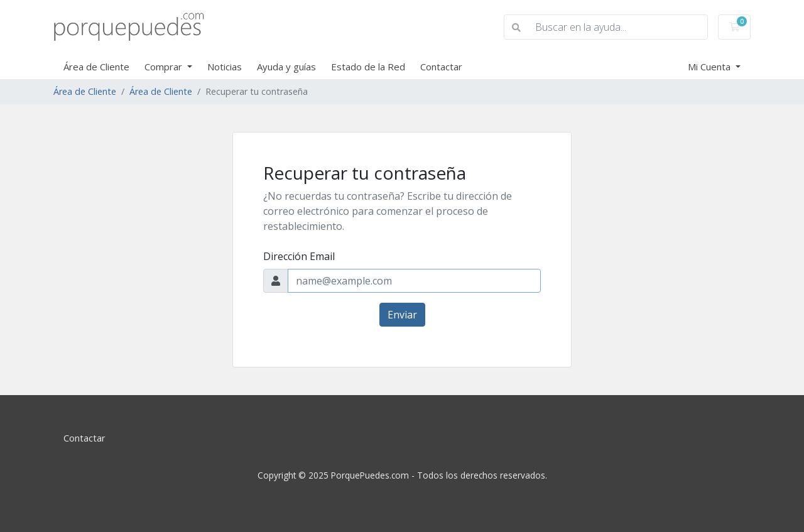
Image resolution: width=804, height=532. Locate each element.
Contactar (441, 67)
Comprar (165, 67)
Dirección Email (299, 256)
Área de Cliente (96, 67)
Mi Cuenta (710, 67)
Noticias (225, 67)
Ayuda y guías (286, 67)
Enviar (402, 315)
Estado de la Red (368, 67)
